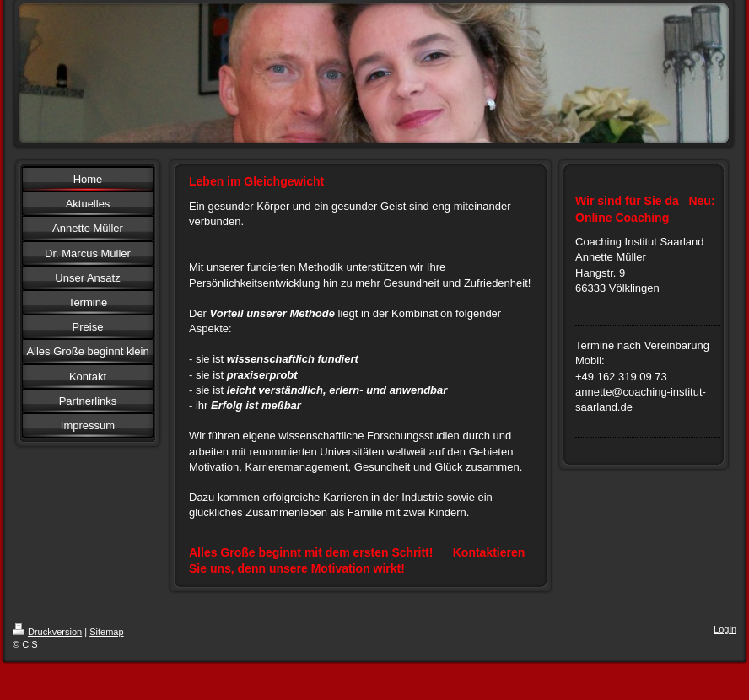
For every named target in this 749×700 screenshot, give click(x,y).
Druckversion (47, 632)
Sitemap (106, 632)
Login (725, 629)
